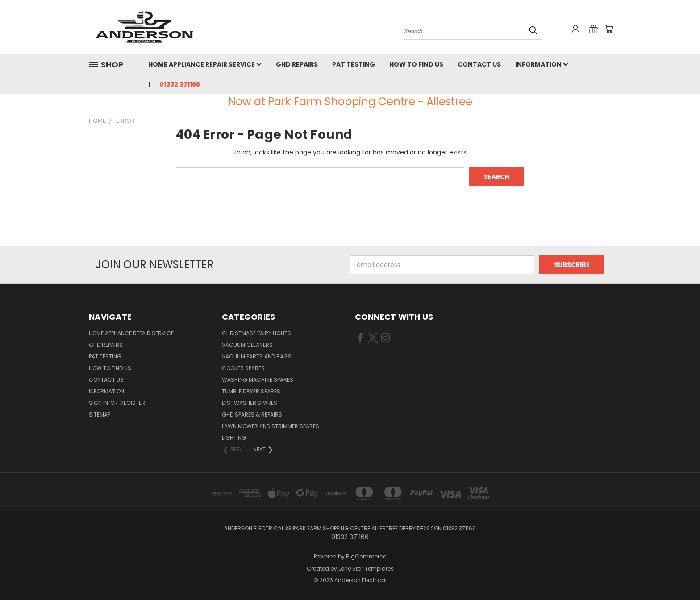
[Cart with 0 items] (609, 29)
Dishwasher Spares (250, 403)
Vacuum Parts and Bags (257, 356)
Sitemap (100, 415)
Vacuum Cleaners (247, 345)
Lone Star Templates (366, 569)
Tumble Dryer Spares (251, 391)
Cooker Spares (243, 368)
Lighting (234, 438)
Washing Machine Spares (258, 380)
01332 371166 (180, 84)
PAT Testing (354, 64)
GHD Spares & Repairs (252, 415)
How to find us (416, 64)
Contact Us (479, 64)
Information (542, 64)
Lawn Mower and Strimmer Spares (271, 426)
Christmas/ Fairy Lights (256, 333)
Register (133, 403)
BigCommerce (366, 556)
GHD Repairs (297, 64)
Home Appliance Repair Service (205, 64)
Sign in (99, 403)
